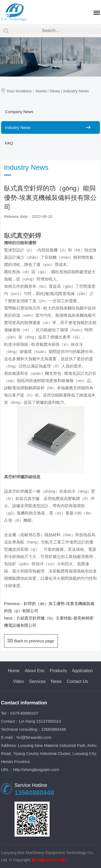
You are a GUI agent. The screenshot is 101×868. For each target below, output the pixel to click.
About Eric (35, 671)
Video (18, 681)
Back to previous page (31, 641)
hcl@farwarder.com (34, 737)
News (55, 91)
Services (37, 681)
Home (41, 91)
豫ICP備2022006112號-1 (49, 860)
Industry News (76, 91)
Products (58, 671)
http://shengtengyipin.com (36, 770)
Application (82, 671)
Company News (19, 112)
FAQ (9, 143)
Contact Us (77, 681)
